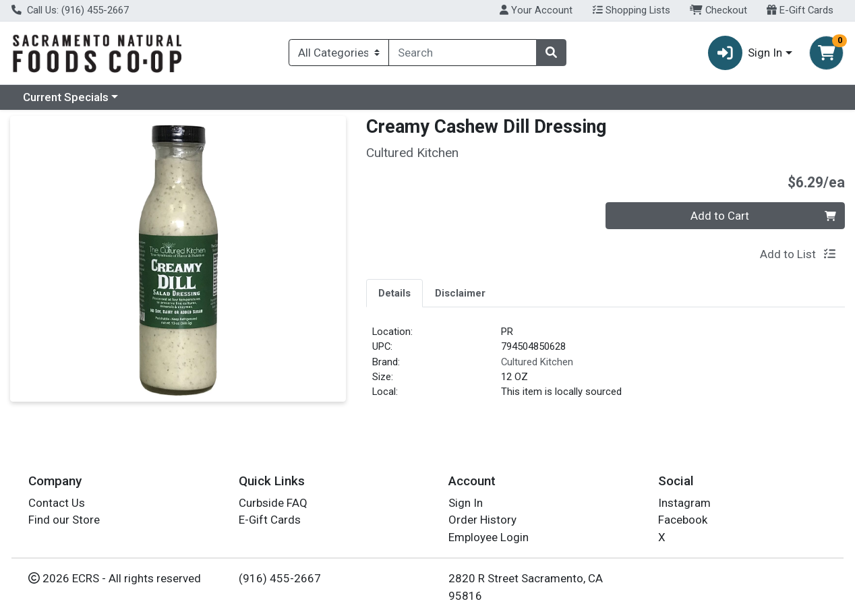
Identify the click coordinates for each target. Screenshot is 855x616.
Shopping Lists (631, 10)
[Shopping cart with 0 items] (826, 53)
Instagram (684, 503)
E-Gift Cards (800, 10)
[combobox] (463, 53)
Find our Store (64, 520)
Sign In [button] (745, 53)
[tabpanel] (606, 367)
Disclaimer (460, 293)
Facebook (683, 520)
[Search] (463, 53)
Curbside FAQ (273, 503)
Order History (482, 520)
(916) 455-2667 (280, 578)
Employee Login (489, 537)
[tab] (394, 292)
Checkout (718, 10)
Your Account (536, 10)
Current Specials (66, 97)
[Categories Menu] (339, 53)
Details (394, 293)
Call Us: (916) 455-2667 (70, 10)
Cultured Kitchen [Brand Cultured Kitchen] (537, 362)
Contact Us (57, 503)
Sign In (466, 503)
